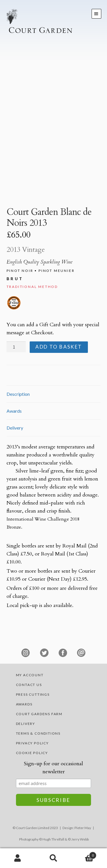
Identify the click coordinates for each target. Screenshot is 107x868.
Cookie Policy (32, 753)
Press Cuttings (33, 694)
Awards (24, 704)
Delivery (26, 724)
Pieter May (83, 828)
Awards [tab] (14, 411)
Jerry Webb (80, 839)
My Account (18, 858)
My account (30, 675)
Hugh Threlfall (53, 839)
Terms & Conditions (38, 733)
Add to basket (59, 347)
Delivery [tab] (15, 428)
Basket (84, 854)
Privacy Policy (32, 743)
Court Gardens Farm (39, 714)
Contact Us (29, 685)
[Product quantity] (16, 347)
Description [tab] (18, 394)
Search (53, 858)
